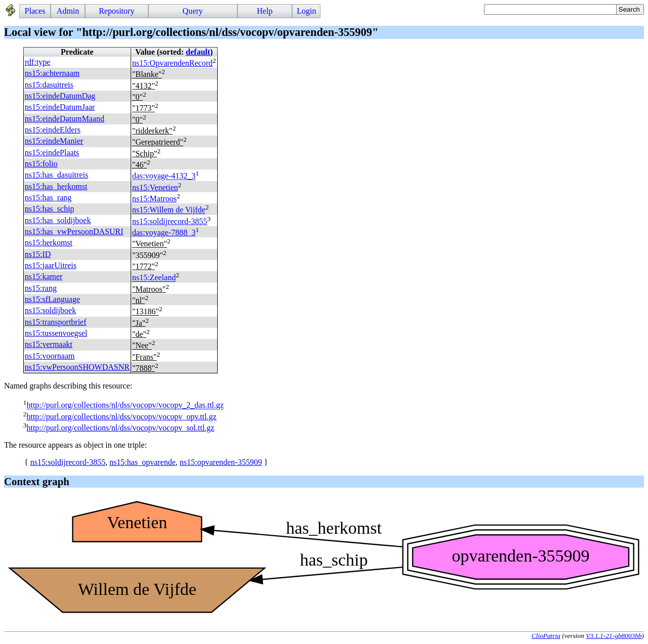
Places (35, 11)
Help (265, 11)
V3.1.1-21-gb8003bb (614, 636)
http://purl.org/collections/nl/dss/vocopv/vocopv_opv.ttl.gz (121, 417)
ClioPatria (546, 636)
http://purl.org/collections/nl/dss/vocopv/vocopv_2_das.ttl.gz (125, 405)
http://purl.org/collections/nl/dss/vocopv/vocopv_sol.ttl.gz (120, 428)
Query (193, 11)
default (198, 52)
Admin (68, 11)
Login (306, 11)
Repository (116, 11)
